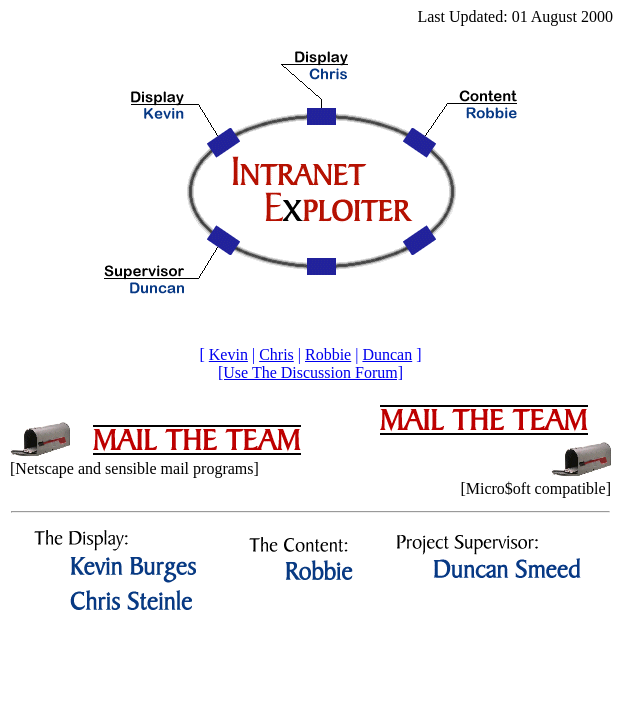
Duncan (387, 354)
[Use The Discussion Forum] (310, 372)
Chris (276, 354)
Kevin (228, 354)
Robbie (328, 354)
